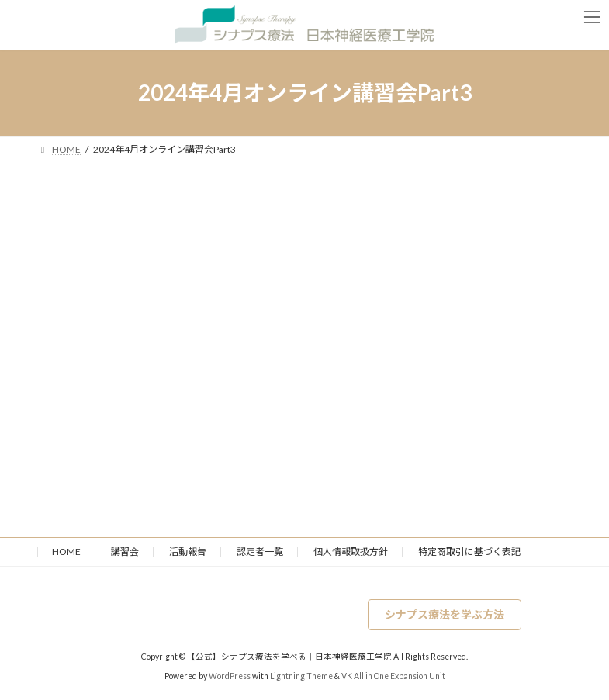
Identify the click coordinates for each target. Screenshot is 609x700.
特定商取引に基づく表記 (469, 552)
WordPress (230, 676)
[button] (445, 615)
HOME (66, 552)
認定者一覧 (260, 552)
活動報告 (188, 552)
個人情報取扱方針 (351, 552)
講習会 (125, 552)
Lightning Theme (301, 676)
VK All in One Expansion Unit (393, 676)
